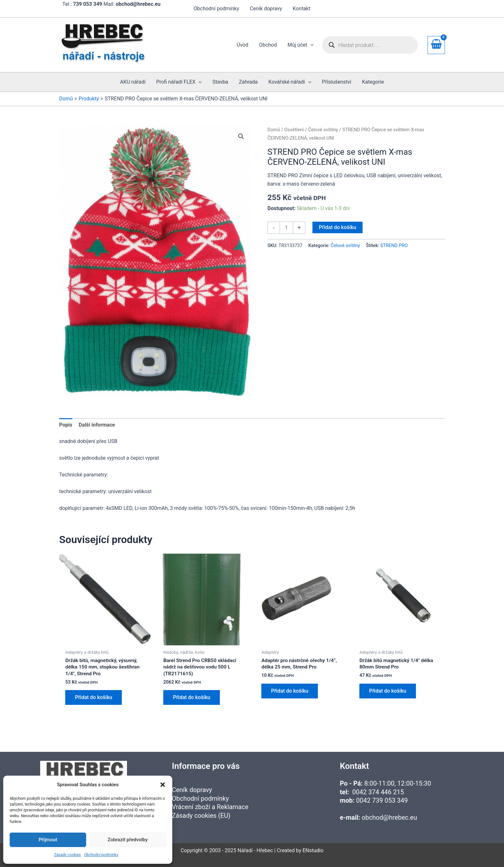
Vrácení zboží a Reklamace (210, 807)
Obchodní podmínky (101, 855)
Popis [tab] (66, 425)
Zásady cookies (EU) (201, 816)
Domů (274, 130)
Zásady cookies (67, 855)
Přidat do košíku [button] (94, 698)
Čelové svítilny (323, 130)
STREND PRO (394, 246)
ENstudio (313, 850)
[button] (163, 785)
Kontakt (301, 9)
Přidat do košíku (337, 227)
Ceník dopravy (266, 9)
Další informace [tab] (97, 425)
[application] (311, 45)
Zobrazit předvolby (128, 840)
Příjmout (48, 840)
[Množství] (286, 228)
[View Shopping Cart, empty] (436, 45)
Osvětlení (294, 130)
